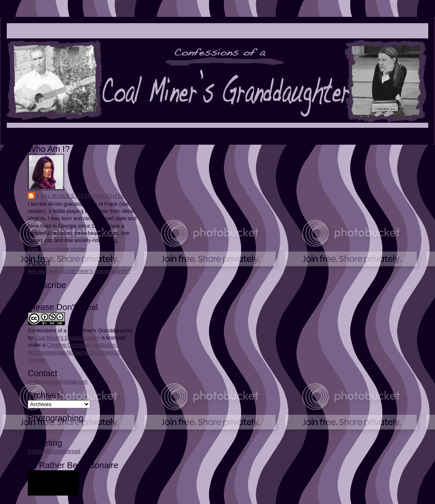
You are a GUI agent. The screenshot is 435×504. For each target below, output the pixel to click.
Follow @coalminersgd (54, 451)
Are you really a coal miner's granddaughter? (79, 271)
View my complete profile (56, 249)
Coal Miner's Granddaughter (81, 196)
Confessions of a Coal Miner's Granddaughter (80, 331)
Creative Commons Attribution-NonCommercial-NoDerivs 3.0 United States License (78, 352)
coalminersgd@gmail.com (58, 382)
